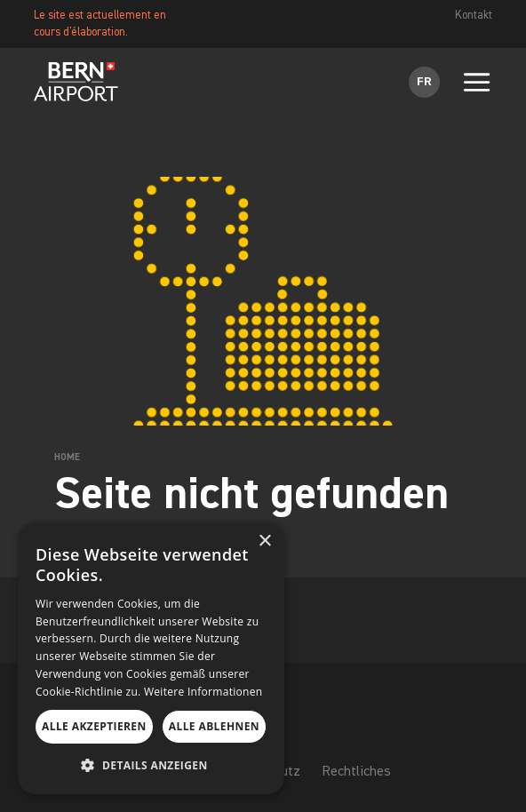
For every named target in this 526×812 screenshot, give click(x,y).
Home (67, 457)
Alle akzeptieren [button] (94, 726)
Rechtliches (356, 773)
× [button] (264, 541)
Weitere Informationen (203, 692)
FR (424, 82)
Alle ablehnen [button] (214, 726)
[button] (151, 766)
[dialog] (151, 658)
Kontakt (474, 16)
